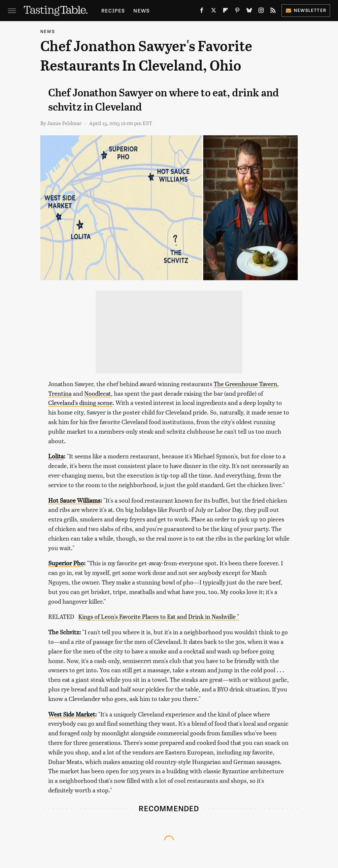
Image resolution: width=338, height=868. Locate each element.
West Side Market (72, 714)
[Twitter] (214, 12)
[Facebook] (202, 12)
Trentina (60, 393)
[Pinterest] (237, 12)
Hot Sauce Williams (74, 500)
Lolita (56, 456)
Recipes (113, 10)
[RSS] (273, 12)
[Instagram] (261, 12)
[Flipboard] (225, 12)
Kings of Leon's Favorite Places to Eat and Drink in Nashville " (159, 616)
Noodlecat (98, 393)
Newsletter (306, 10)
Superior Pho (66, 563)
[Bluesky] (249, 12)
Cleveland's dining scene (80, 402)
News (141, 10)
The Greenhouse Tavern (245, 384)
